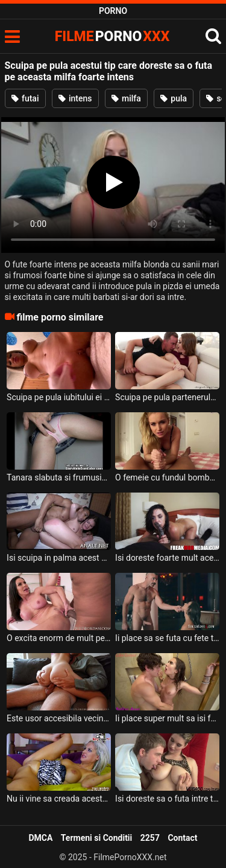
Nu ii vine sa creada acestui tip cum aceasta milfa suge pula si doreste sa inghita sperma (59, 799)
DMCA (40, 838)
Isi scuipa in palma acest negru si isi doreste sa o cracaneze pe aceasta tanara (59, 558)
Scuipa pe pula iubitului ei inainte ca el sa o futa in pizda (59, 397)
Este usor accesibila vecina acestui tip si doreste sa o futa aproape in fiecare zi (59, 718)
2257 (150, 838)
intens (75, 98)
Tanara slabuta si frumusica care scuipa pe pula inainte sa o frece (59, 477)
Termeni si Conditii (96, 838)
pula (174, 98)
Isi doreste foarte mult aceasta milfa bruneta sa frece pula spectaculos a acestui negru (167, 558)
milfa (126, 98)
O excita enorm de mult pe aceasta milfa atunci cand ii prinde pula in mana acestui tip (59, 638)
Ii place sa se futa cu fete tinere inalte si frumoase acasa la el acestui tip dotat (167, 638)
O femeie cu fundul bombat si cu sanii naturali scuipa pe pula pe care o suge (167, 477)
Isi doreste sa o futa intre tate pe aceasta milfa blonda (167, 799)
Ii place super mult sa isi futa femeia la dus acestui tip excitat (167, 718)
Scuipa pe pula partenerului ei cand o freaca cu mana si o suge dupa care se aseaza (167, 397)
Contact (182, 838)
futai (25, 98)
